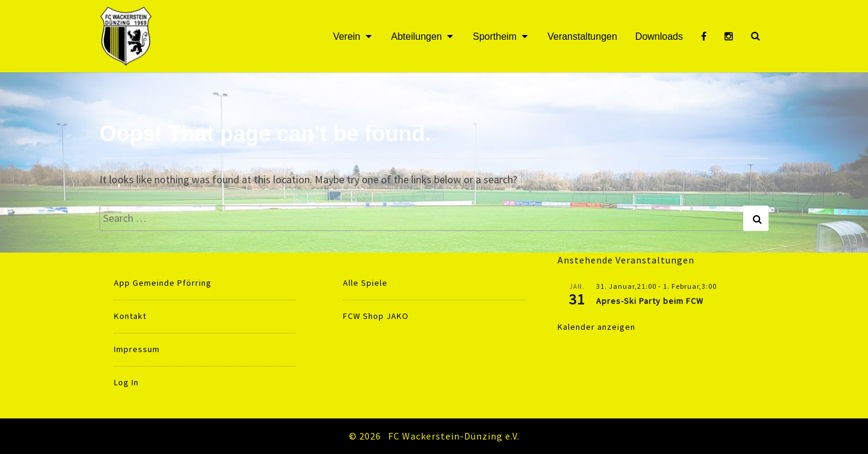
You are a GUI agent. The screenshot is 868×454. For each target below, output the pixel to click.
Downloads (659, 36)
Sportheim (495, 36)
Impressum (137, 349)
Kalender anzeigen (596, 327)
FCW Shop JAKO (376, 316)
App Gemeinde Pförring (163, 283)
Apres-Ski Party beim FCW (650, 301)
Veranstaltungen (582, 36)
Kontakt (130, 316)
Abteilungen (417, 36)
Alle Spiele (365, 283)
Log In (126, 382)
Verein (346, 36)
